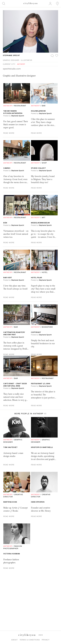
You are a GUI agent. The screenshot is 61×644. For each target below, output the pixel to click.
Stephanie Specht (11, 55)
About (14, 640)
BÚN (5, 223)
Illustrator (26, 60)
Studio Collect (38, 168)
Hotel (45, 272)
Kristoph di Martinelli (42, 447)
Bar (44, 106)
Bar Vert (8, 278)
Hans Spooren (38, 502)
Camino (7, 168)
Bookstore (47, 327)
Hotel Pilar (37, 278)
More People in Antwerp (30, 414)
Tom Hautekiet (10, 447)
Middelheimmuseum (40, 223)
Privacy (46, 640)
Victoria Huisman (12, 554)
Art (44, 218)
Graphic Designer (11, 60)
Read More (9, 133)
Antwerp (21, 64)
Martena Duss (10, 502)
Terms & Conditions (30, 640)
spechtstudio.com (12, 69)
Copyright (36, 332)
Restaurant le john (41, 384)
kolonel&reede (38, 111)
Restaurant (20, 106)
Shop (44, 163)
